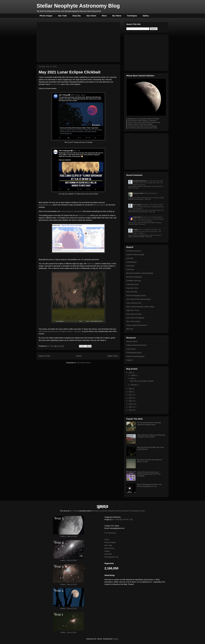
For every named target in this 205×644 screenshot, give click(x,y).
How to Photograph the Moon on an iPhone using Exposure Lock (149, 485)
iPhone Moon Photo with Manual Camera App (144, 122)
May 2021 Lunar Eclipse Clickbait (70, 72)
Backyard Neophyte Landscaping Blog (140, 273)
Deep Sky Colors (132, 288)
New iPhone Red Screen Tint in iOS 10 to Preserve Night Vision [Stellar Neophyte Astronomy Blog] (146, 211)
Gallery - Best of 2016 (69, 536)
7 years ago (147, 199)
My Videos (117, 16)
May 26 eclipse (99, 205)
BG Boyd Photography (134, 277)
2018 (131, 392)
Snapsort (129, 360)
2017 (131, 395)
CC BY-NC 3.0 (126, 519)
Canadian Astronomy (134, 281)
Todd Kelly (137, 217)
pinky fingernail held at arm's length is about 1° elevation (60, 331)
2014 (131, 404)
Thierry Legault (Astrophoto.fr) (137, 325)
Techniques (132, 16)
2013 (131, 407)
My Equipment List (111, 557)
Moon (104, 16)
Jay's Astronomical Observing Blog (138, 299)
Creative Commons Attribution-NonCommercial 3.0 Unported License (119, 511)
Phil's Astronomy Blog (134, 314)
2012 (131, 410)
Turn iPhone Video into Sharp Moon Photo (143, 128)
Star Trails (62, 16)
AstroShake (130, 266)
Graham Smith (138, 193)
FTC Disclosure (110, 533)
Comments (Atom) (83, 363)
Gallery (146, 16)
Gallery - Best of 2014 (69, 584)
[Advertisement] (78, 41)
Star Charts (91, 16)
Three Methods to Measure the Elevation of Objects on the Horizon (151, 436)
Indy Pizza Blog (132, 292)
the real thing (55, 84)
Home (79, 356)
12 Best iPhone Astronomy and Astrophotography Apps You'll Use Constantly (149, 474)
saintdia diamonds (140, 181)
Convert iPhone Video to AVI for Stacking (142, 126)
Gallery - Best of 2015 (69, 560)
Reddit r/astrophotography (135, 356)
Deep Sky (77, 16)
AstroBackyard (131, 262)
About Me (108, 554)
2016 (131, 398)
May (132, 378)
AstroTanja (130, 270)
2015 (131, 401)
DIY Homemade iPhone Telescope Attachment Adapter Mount (149, 424)
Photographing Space (134, 353)
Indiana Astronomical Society (136, 345)
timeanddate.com (45, 205)
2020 (131, 389)
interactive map (84, 215)
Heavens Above (132, 342)
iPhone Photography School (136, 296)
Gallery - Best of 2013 (69, 608)
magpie (136, 230)
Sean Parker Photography (135, 318)
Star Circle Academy (133, 321)
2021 (131, 373)
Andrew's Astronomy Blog (135, 255)
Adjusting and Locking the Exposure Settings (144, 119)
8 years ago (142, 224)
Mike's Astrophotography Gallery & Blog (140, 307)
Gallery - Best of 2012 (69, 632)
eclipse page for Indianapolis (72, 211)
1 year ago (135, 188)
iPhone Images (46, 16)
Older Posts (113, 356)
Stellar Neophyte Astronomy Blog (78, 6)
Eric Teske (51, 346)
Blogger (115, 639)
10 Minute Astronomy (134, 251)
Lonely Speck (131, 349)
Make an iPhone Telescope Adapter (140, 124)
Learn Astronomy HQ (134, 303)
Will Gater (130, 329)
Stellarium (91, 264)
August (133, 375)
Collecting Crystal (132, 284)
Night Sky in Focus (133, 310)
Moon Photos (109, 548)
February (134, 385)
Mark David (137, 205)
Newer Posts (44, 356)
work (65, 511)
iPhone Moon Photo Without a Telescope (142, 121)
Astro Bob (130, 258)
